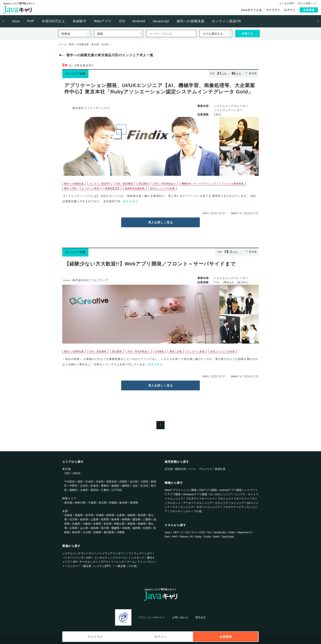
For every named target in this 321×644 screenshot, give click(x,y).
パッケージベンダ (73, 558)
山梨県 (94, 519)
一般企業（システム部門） (97, 566)
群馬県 (134, 503)
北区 (135, 486)
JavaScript (220, 532)
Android (139, 21)
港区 (80, 482)
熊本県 (76, 532)
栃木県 (123, 503)
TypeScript (228, 537)
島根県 (142, 524)
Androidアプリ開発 (231, 490)
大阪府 (87, 524)
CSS (202, 532)
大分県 (87, 532)
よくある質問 (286, 3)
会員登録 (309, 10)
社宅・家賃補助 (124, 184)
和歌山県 (119, 524)
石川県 (73, 519)
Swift (216, 537)
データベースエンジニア (198, 503)
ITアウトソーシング (113, 562)
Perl (167, 537)
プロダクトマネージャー (200, 499)
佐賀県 (147, 528)
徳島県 (94, 528)
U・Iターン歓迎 (91, 188)
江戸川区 (117, 490)
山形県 (121, 515)
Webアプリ (103, 21)
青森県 (79, 515)
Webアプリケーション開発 (181, 490)
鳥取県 (131, 524)
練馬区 (126, 486)
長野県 (105, 519)
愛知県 (136, 519)
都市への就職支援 (191, 21)
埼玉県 (102, 503)
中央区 (89, 482)
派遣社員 (220, 469)
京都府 (76, 524)
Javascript (161, 21)
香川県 (105, 528)
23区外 (77, 473)
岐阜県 (115, 519)
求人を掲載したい (307, 3)
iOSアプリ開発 (208, 490)
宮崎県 (97, 532)
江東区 (105, 490)
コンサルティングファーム (110, 558)
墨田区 (94, 490)
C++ (194, 532)
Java (16, 21)
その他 (198, 511)
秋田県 (110, 515)
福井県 (84, 519)
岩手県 (89, 515)
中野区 (73, 486)
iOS (122, 21)
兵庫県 (97, 524)
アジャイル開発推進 (233, 184)
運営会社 (201, 617)
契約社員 (180, 469)
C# (187, 532)
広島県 (73, 528)
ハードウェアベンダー (110, 553)
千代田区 (70, 482)
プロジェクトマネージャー (234, 499)
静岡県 (126, 519)
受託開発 (143, 184)
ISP (75, 562)
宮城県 (100, 515)
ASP (89, 558)
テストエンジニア (183, 507)
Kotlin (231, 532)
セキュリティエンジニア (230, 503)
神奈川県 (80, 503)
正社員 (169, 469)
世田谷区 (112, 482)
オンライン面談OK (227, 21)
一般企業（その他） (127, 566)
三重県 (147, 519)
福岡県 (136, 528)
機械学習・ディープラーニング (199, 184)
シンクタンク (136, 558)
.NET (176, 532)
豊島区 (105, 486)
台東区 (84, 490)
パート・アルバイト (200, 469)
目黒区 (123, 482)
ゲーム (131, 562)
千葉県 (92, 503)
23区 (67, 473)
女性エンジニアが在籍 (163, 188)
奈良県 (108, 524)
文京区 (84, 486)
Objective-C (244, 532)
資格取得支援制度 (135, 188)
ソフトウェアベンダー (139, 553)
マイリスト (273, 10)
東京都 (68, 503)
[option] (16, 21)
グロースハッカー (180, 511)
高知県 (126, 528)
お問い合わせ (180, 617)
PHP (31, 21)
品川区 (134, 482)
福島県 (131, 515)
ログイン (290, 10)
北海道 (68, 515)
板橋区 (115, 486)
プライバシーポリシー (152, 617)
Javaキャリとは (251, 10)
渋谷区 (100, 482)
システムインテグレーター (78, 553)
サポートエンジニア (208, 507)
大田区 (144, 482)
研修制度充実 (112, 188)
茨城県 (113, 503)
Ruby (198, 537)
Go (209, 532)
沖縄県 (121, 532)
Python (184, 537)
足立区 (144, 486)
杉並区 (94, 486)
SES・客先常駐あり (165, 184)
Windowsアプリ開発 (195, 494)
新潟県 (142, 515)
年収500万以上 (54, 21)
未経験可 (79, 21)
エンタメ (73, 566)
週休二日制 (70, 188)
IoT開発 (160, 351)
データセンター (89, 562)
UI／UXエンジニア (221, 494)
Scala (207, 537)
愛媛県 (115, 528)
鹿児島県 (109, 532)
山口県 (84, 528)
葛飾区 (73, 490)
